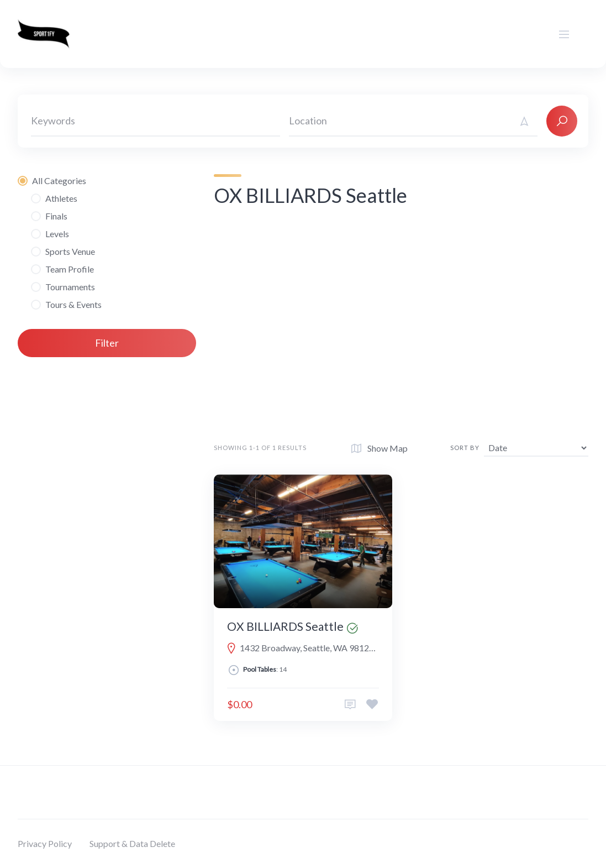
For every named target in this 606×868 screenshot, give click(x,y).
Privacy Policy (45, 843)
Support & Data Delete (132, 843)
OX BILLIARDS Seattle (285, 626)
